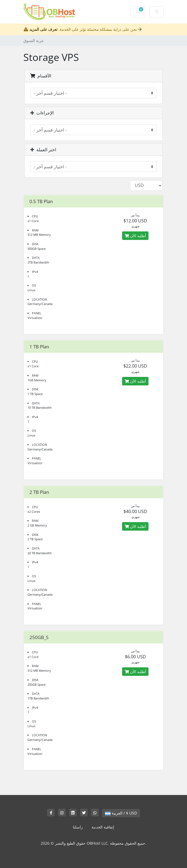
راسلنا (78, 827)
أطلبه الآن (135, 236)
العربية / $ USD (121, 813)
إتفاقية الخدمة (103, 827)
